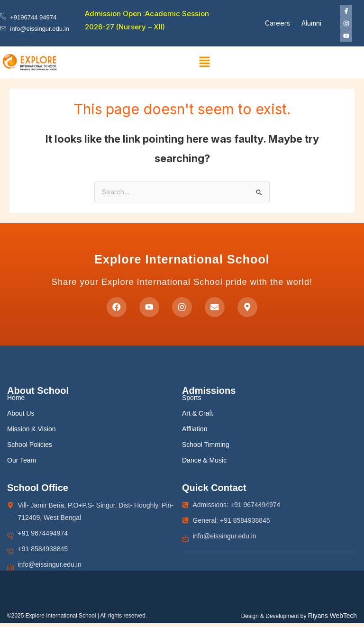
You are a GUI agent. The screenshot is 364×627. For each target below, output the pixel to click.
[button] (205, 62)
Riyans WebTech (332, 620)
